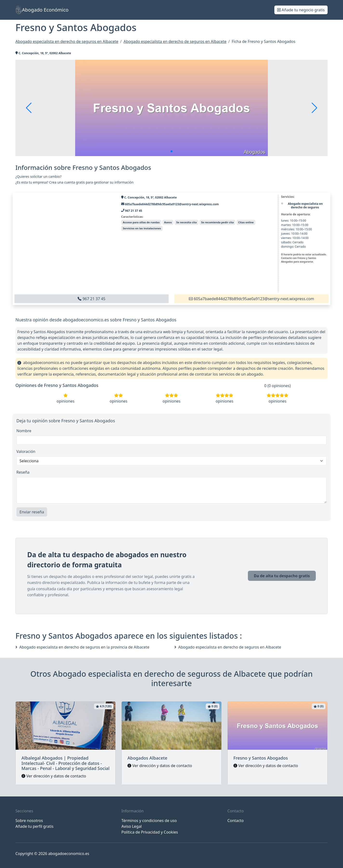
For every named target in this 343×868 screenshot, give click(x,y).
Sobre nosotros (29, 821)
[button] (171, 151)
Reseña (23, 472)
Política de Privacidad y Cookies (150, 832)
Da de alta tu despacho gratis (282, 576)
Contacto (236, 821)
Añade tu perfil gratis (34, 826)
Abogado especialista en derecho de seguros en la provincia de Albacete (82, 647)
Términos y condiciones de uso (149, 821)
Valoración (26, 451)
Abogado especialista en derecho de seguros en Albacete (228, 647)
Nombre (24, 431)
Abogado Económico (42, 10)
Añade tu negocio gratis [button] (301, 10)
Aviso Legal (132, 826)
